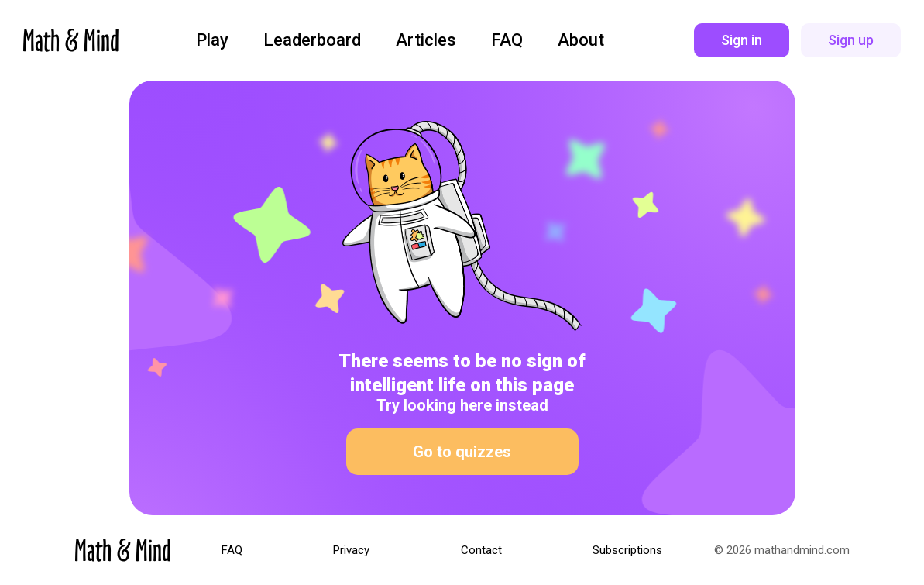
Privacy (351, 551)
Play (212, 40)
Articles (426, 40)
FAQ (507, 40)
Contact (481, 551)
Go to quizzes (462, 452)
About (581, 40)
